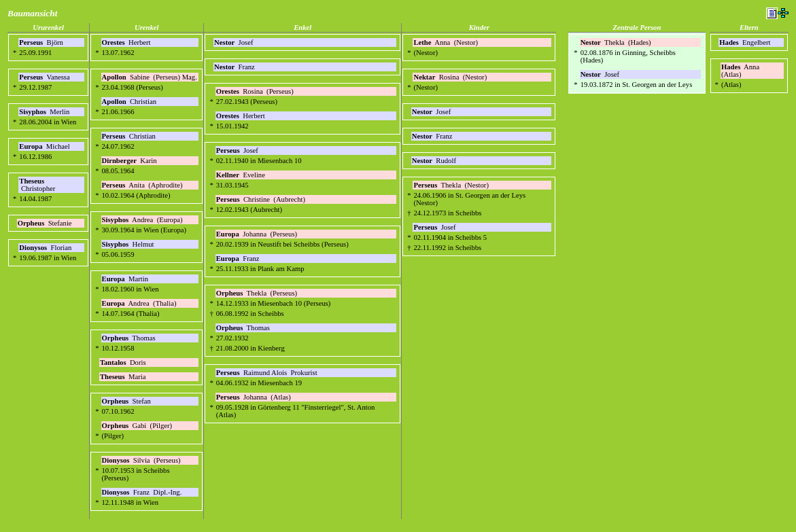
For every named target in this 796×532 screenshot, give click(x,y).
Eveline (242, 175)
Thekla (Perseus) (257, 293)
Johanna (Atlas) (254, 397)
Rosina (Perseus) (255, 91)
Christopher (38, 185)
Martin (126, 279)
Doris (124, 362)
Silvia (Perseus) (141, 460)
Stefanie (46, 223)
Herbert (127, 42)
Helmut (129, 244)
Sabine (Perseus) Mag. (150, 77)
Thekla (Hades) (616, 42)
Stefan (127, 401)
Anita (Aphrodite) (142, 185)
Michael (45, 146)
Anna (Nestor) (446, 42)
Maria (124, 377)
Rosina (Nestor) (450, 77)
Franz (235, 67)
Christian (130, 102)
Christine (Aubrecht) (261, 199)
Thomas (130, 338)
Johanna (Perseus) (257, 234)
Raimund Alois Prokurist (267, 373)
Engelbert (746, 42)
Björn (42, 42)
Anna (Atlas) (741, 71)
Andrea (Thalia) (139, 303)
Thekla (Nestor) (451, 185)
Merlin (45, 112)
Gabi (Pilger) (137, 426)
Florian (46, 248)
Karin (131, 161)
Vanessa (45, 77)
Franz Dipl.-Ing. (142, 492)
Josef (235, 42)
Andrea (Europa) (142, 220)
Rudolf (435, 161)
